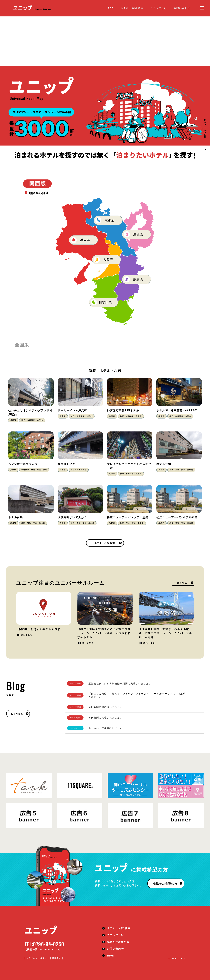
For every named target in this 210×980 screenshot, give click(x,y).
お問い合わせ (182, 8)
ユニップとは (159, 8)
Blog (110, 956)
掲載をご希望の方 (165, 884)
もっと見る (17, 714)
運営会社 (56, 958)
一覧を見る (181, 583)
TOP (111, 8)
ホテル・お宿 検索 (132, 8)
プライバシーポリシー (38, 958)
